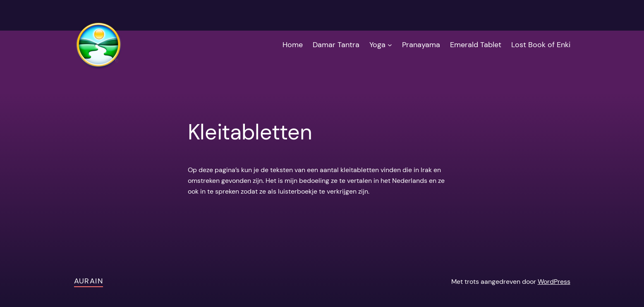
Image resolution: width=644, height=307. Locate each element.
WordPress (554, 282)
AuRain (89, 281)
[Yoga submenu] (390, 45)
